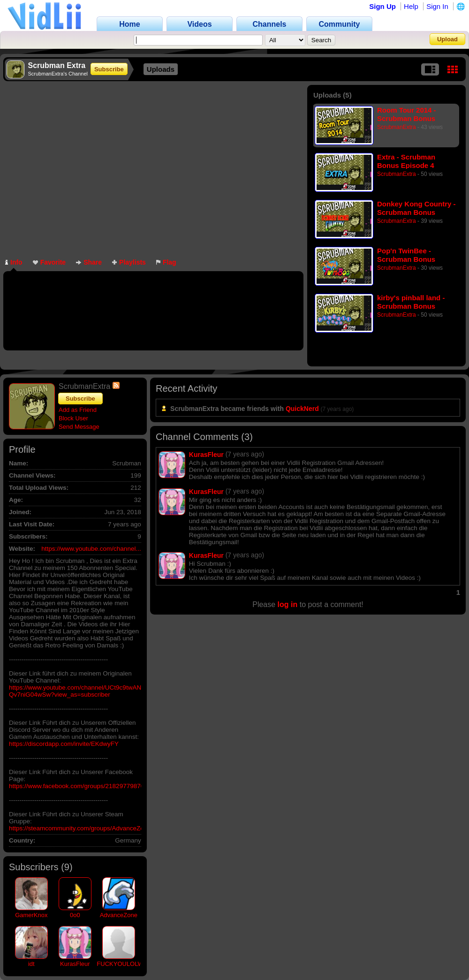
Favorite (49, 262)
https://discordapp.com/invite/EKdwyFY (64, 744)
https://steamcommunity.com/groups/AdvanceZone (80, 828)
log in (288, 604)
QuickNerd (302, 409)
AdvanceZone (119, 915)
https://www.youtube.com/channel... (91, 549)
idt (31, 964)
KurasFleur (75, 964)
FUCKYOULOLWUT (124, 964)
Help (411, 6)
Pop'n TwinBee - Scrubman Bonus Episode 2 (406, 255)
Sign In (437, 6)
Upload (447, 39)
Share (89, 262)
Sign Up (382, 6)
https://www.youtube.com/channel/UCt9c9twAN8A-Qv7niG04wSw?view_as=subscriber (80, 691)
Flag (166, 262)
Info (14, 262)
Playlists (129, 262)
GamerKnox (31, 915)
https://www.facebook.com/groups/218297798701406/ (84, 786)
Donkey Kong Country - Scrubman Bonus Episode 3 (416, 208)
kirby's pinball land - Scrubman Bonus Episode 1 (411, 302)
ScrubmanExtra (397, 127)
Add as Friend (78, 410)
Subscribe (109, 69)
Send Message (79, 427)
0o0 (75, 915)
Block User (73, 418)
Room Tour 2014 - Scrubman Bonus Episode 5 (407, 114)
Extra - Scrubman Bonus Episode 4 (406, 161)
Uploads (161, 69)
